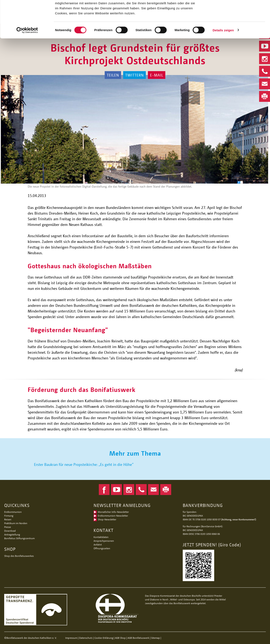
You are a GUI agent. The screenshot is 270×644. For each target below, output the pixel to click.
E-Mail (157, 75)
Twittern (134, 75)
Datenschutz (86, 638)
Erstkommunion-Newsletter (113, 516)
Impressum (71, 638)
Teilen (113, 75)
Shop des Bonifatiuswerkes (19, 556)
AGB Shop (120, 638)
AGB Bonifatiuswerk (138, 638)
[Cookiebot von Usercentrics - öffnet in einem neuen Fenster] (27, 62)
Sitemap (155, 638)
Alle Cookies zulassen (235, 10)
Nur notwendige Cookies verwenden (235, 25)
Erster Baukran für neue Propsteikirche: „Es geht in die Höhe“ (84, 464)
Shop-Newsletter (107, 519)
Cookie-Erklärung (104, 638)
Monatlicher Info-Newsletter (113, 512)
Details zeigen (223, 62)
